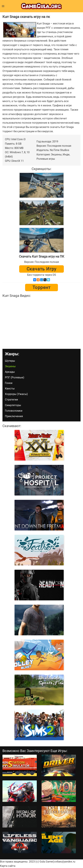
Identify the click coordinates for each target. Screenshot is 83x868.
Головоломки (14, 411)
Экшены (10, 366)
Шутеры (10, 361)
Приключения (14, 416)
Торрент (41, 287)
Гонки (9, 383)
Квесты (10, 388)
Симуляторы (13, 405)
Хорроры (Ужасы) (16, 394)
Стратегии (11, 400)
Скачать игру (41, 269)
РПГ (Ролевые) (15, 377)
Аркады (10, 372)
